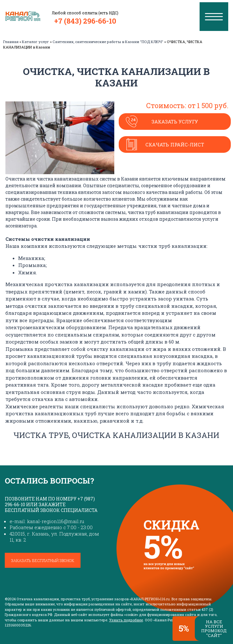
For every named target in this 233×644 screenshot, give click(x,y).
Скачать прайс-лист (175, 144)
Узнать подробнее (126, 620)
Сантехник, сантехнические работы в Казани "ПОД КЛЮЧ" (108, 42)
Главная (11, 42)
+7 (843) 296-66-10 (85, 21)
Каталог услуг (35, 42)
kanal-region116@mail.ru (56, 521)
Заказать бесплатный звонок (43, 560)
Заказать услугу (175, 122)
